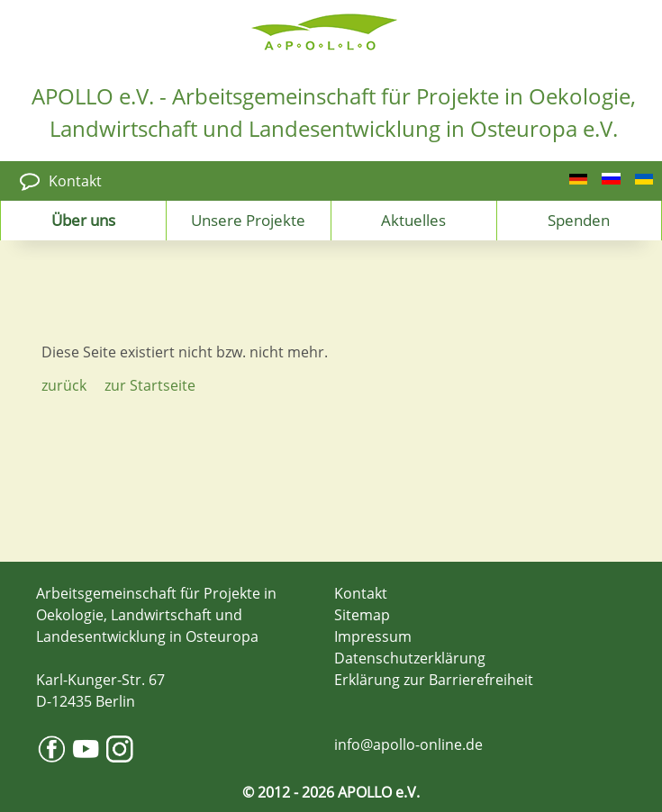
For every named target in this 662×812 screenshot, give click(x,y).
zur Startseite (150, 385)
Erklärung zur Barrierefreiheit (434, 680)
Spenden (579, 220)
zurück (64, 385)
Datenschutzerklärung (410, 658)
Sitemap (362, 615)
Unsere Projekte (248, 220)
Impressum (373, 636)
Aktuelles (413, 220)
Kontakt (75, 181)
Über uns (83, 220)
